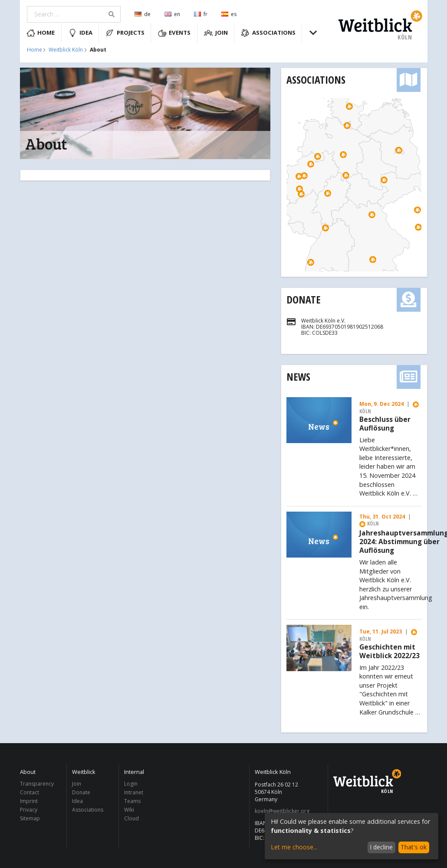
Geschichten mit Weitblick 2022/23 (389, 652)
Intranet (134, 792)
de (143, 14)
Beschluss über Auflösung (385, 424)
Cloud (131, 818)
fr (201, 14)
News (298, 377)
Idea (80, 33)
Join (216, 33)
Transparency (37, 784)
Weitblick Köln (66, 50)
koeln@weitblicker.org (282, 811)
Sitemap (30, 818)
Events (174, 33)
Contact (30, 792)
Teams (132, 801)
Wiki (129, 810)
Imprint (29, 801)
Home (41, 33)
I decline (381, 847)
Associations (268, 33)
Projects (125, 33)
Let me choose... (294, 847)
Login (131, 784)
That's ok (414, 847)
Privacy (29, 810)
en (172, 14)
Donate (303, 299)
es (229, 14)
